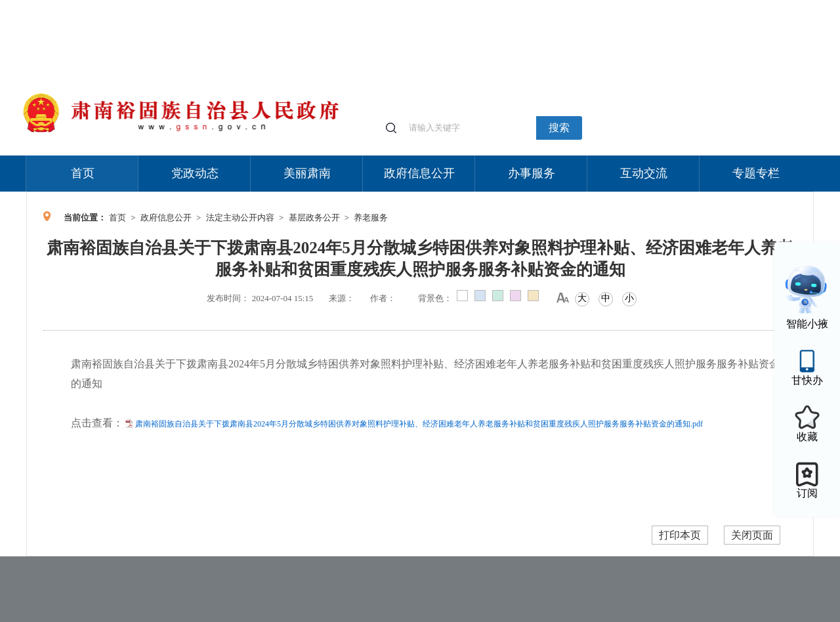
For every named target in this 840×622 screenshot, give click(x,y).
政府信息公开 (419, 173)
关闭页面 (752, 535)
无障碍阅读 (717, 6)
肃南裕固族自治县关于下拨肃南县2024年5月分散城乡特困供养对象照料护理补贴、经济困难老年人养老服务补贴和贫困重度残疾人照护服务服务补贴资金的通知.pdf (419, 424)
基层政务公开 (314, 218)
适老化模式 (658, 6)
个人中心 (604, 7)
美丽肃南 (307, 173)
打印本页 (680, 535)
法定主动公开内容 (240, 218)
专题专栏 (756, 173)
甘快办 (807, 380)
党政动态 (195, 173)
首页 (83, 173)
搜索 (559, 128)
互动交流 (644, 173)
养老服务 (371, 218)
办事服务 (532, 173)
